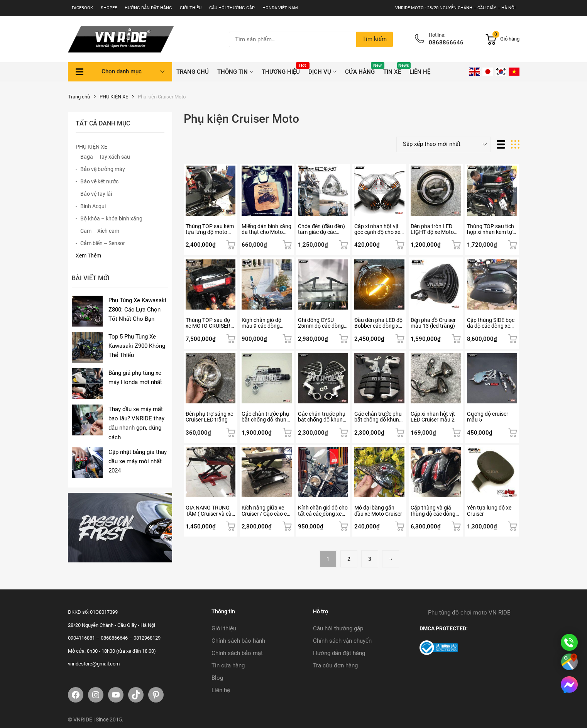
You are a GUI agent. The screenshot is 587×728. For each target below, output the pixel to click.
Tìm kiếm (375, 39)
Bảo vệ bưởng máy (103, 169)
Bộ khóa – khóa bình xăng (111, 218)
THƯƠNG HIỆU (283, 69)
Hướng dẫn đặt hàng (148, 8)
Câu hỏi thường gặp (232, 8)
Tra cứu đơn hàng (335, 665)
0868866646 (446, 42)
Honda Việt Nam (280, 8)
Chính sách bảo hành (238, 641)
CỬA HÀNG (362, 69)
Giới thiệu (191, 8)
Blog (217, 678)
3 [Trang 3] (370, 559)
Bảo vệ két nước (99, 181)
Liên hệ (420, 72)
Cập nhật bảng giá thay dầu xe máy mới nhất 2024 (138, 461)
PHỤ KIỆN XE (114, 97)
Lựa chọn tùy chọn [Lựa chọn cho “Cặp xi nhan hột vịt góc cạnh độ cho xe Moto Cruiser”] (400, 245)
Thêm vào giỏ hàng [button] (231, 245)
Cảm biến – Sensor (103, 243)
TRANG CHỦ (193, 72)
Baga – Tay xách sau (105, 157)
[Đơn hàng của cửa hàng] (444, 144)
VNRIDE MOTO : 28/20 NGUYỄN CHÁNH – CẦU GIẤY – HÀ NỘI (455, 8)
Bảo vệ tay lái (96, 194)
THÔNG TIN (233, 72)
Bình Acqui (93, 206)
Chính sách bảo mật (237, 653)
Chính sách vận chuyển (342, 641)
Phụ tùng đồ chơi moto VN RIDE (469, 613)
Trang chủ (79, 97)
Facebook (82, 8)
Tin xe (394, 69)
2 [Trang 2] (349, 559)
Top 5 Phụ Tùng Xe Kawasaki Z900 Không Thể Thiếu (137, 346)
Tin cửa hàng (228, 665)
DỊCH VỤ (320, 72)
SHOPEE (109, 8)
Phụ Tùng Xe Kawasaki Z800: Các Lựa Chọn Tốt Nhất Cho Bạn (137, 310)
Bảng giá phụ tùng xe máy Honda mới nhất (135, 378)
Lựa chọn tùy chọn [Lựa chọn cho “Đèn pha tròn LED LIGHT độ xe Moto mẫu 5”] (456, 245)
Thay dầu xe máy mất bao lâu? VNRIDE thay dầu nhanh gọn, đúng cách (136, 423)
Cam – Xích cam (100, 231)
